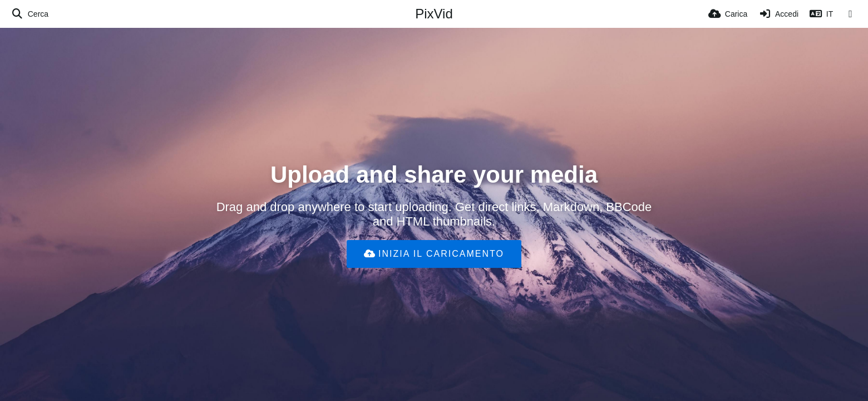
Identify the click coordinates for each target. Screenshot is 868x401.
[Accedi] (778, 14)
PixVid (434, 14)
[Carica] (728, 14)
